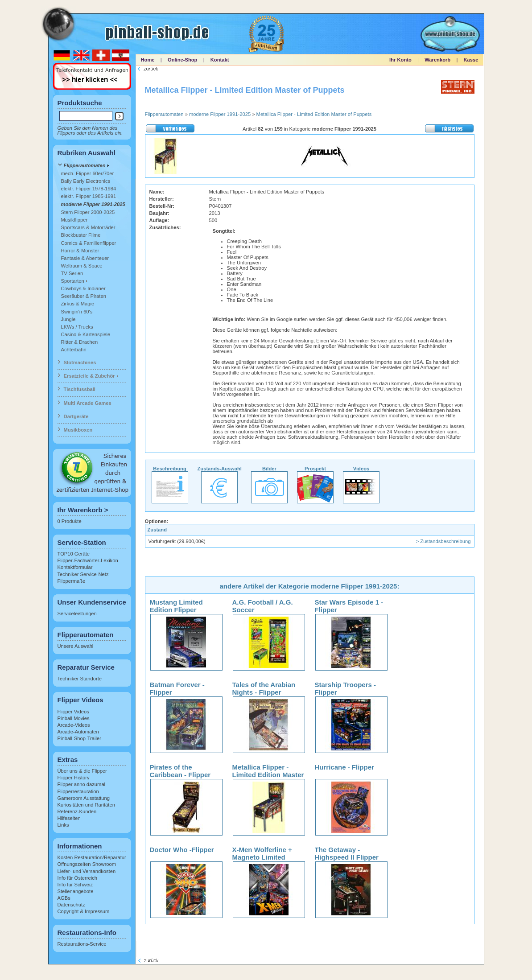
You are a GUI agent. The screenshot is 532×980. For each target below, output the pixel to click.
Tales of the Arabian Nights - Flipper (264, 688)
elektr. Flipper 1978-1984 (89, 189)
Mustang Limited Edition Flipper (176, 606)
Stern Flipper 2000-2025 (88, 212)
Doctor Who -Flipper (182, 850)
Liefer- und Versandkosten (87, 871)
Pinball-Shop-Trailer (79, 738)
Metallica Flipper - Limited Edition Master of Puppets (314, 114)
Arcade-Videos (74, 725)
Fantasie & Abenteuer (85, 258)
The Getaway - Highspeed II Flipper (347, 853)
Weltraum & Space (82, 266)
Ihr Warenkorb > (83, 510)
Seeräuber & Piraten (84, 296)
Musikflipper (74, 220)
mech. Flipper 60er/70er (88, 173)
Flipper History (74, 778)
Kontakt (220, 60)
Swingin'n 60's (77, 312)
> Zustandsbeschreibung (443, 541)
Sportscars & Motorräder (88, 227)
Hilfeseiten (69, 818)
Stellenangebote (76, 891)
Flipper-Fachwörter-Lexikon (88, 560)
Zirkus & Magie (78, 304)
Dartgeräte (76, 416)
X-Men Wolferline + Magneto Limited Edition (262, 857)
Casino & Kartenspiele (86, 334)
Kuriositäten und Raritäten (86, 805)
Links (63, 825)
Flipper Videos (73, 712)
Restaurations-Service (82, 944)
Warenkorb (437, 60)
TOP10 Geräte (74, 554)
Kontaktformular (75, 567)
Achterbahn (74, 350)
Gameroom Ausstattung (84, 798)
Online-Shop (183, 60)
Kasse (471, 60)
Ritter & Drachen (80, 342)
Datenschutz (71, 905)
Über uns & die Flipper (82, 771)
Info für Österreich (78, 878)
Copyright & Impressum (84, 911)
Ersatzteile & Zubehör (89, 376)
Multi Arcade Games (88, 403)
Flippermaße (72, 581)
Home (148, 60)
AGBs (64, 898)
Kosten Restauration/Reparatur (92, 857)
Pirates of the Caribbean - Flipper (180, 771)
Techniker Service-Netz (83, 574)
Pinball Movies (74, 718)
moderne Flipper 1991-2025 (93, 204)
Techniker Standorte (80, 679)
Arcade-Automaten (78, 732)
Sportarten (73, 281)
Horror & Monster (80, 251)
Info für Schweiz (75, 885)
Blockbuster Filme (81, 235)
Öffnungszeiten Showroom (87, 864)
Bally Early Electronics (86, 181)
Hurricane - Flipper (344, 767)
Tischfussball (80, 389)
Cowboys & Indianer (83, 288)
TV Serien (72, 273)
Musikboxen (78, 430)
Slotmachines (80, 362)
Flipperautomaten (85, 165)
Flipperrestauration (78, 791)
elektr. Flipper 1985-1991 (89, 196)
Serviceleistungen (77, 614)
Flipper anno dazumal (82, 784)
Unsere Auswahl (76, 646)
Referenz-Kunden (77, 811)
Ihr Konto (400, 60)
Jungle (68, 319)
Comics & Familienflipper (89, 243)
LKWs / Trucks (77, 327)
